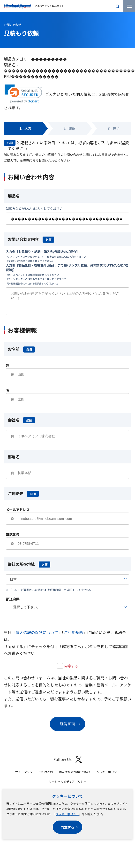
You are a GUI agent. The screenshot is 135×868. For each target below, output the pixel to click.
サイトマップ (24, 775)
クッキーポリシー (67, 814)
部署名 (14, 460)
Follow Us (68, 763)
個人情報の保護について (37, 636)
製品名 (14, 196)
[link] (23, 94)
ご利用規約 (74, 636)
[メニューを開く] (129, 6)
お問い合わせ (13, 25)
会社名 (21, 423)
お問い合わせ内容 (31, 239)
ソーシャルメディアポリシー (68, 785)
